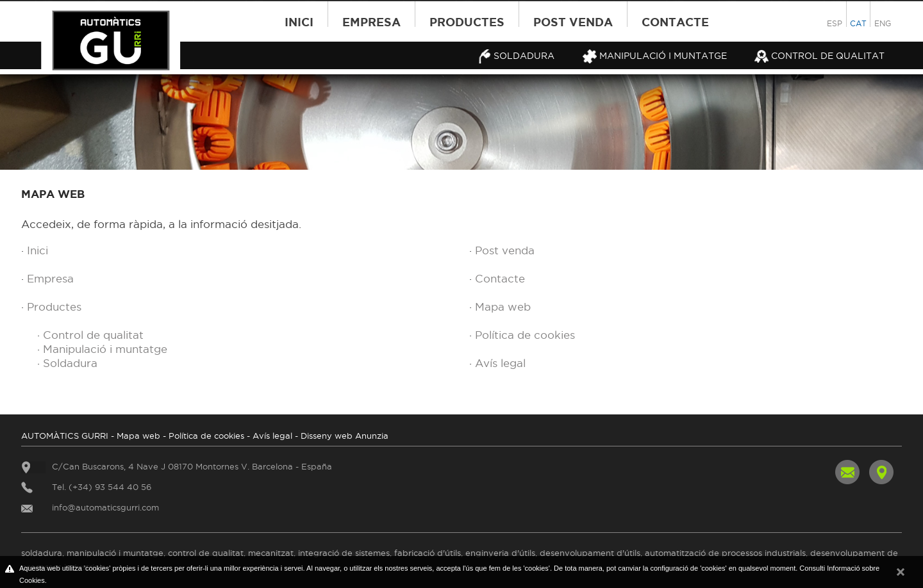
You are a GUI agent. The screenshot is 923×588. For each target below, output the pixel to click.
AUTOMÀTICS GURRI (65, 436)
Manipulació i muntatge (655, 56)
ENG (883, 23)
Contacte (675, 22)
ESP (835, 23)
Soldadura (516, 56)
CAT (858, 23)
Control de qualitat (819, 56)
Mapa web (503, 307)
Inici (299, 22)
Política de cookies (525, 335)
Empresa (371, 22)
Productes (467, 22)
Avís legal (500, 363)
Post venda (573, 22)
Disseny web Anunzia (345, 436)
